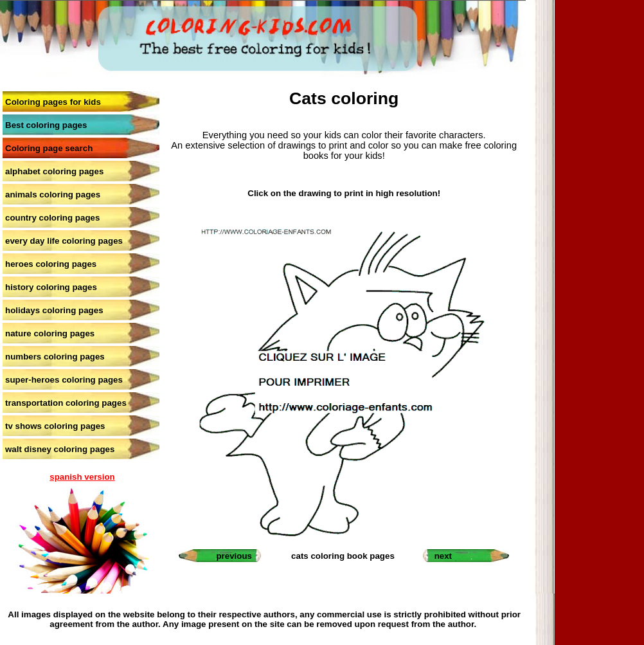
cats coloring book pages (343, 556)
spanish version (82, 477)
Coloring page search (49, 148)
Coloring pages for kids (53, 102)
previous (234, 556)
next (443, 556)
